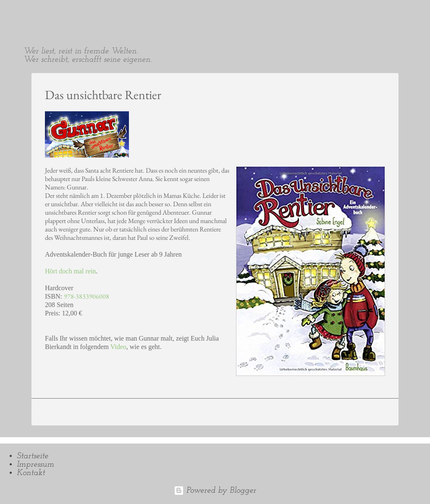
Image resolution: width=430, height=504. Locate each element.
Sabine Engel (59, 13)
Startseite (33, 456)
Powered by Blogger (215, 491)
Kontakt (31, 473)
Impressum (35, 465)
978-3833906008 (87, 296)
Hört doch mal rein (70, 271)
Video (118, 347)
